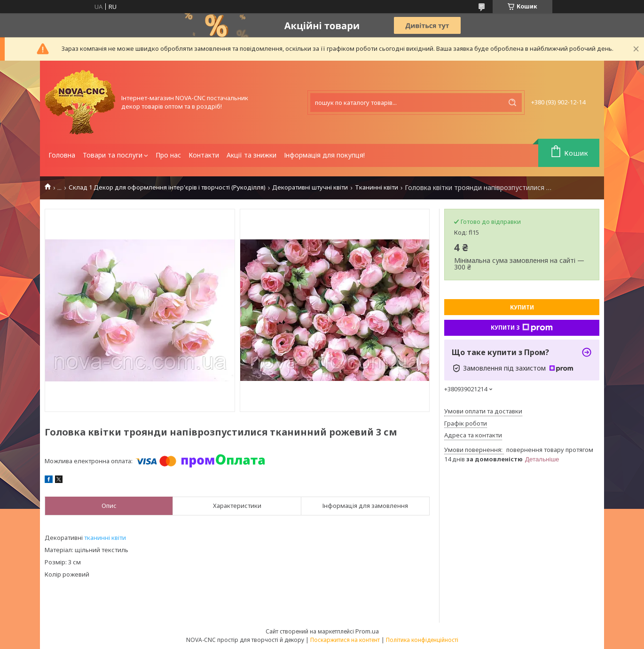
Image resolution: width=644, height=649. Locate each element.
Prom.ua (367, 631)
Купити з (522, 328)
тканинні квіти (105, 538)
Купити (522, 307)
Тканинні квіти (377, 187)
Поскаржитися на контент (345, 640)
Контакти (204, 155)
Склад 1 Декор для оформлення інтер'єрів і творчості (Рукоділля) (167, 187)
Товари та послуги (113, 155)
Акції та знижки (251, 155)
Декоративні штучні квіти (310, 187)
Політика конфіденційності (422, 640)
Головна (62, 155)
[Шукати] (512, 103)
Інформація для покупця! (324, 155)
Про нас (168, 155)
